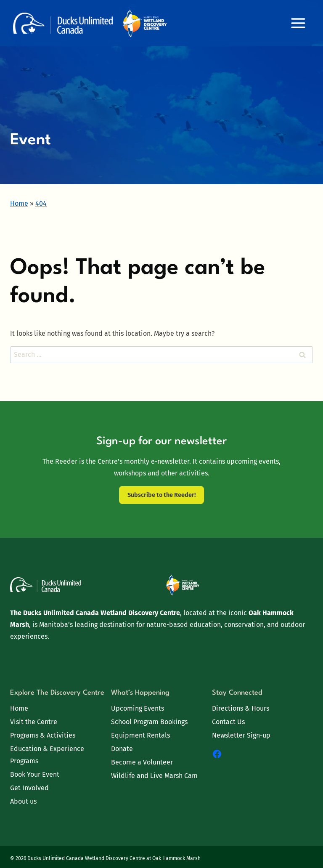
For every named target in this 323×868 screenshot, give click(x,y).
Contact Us (228, 722)
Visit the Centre (34, 722)
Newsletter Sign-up (241, 735)
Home (19, 708)
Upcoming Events (138, 708)
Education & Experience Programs (47, 755)
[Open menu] (298, 23)
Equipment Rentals (140, 735)
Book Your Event (35, 774)
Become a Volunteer (142, 762)
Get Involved (29, 788)
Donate (122, 749)
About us (23, 801)
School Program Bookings (149, 722)
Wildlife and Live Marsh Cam (154, 776)
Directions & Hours (241, 708)
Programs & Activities (43, 735)
